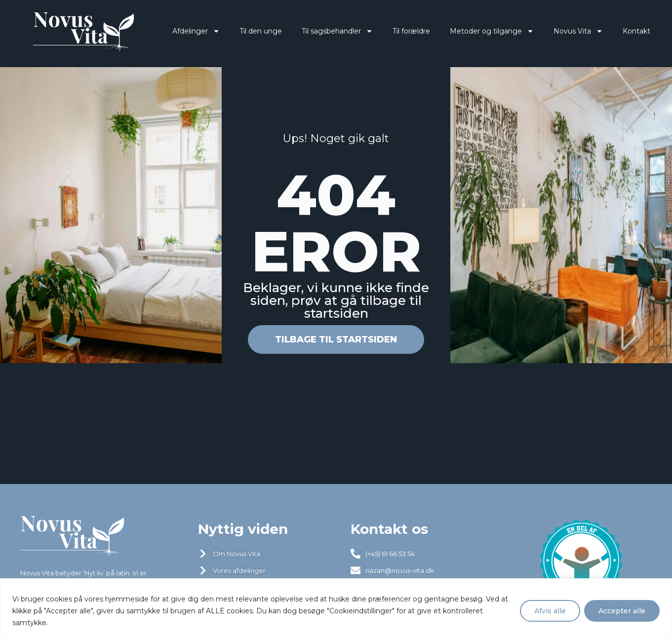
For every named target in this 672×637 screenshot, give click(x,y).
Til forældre (403, 31)
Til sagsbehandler (329, 31)
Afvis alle (550, 611)
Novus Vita (570, 31)
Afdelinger (188, 31)
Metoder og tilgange (484, 31)
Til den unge (253, 31)
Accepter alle (622, 611)
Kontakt (629, 31)
